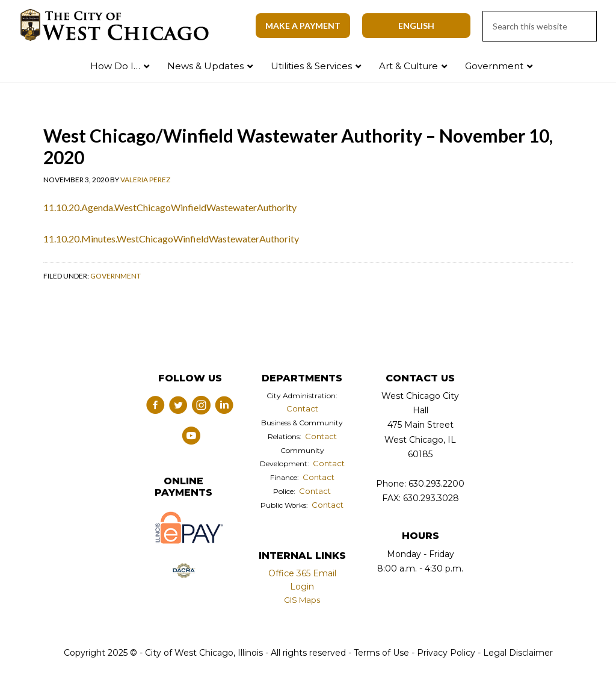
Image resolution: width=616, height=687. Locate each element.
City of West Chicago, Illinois (122, 25)
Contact (302, 408)
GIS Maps (302, 600)
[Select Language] (416, 26)
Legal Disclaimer (518, 653)
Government (115, 276)
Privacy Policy (446, 653)
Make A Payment (303, 26)
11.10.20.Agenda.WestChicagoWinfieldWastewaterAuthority (170, 207)
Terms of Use (380, 653)
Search (582, 63)
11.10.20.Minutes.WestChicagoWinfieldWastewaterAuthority (171, 239)
